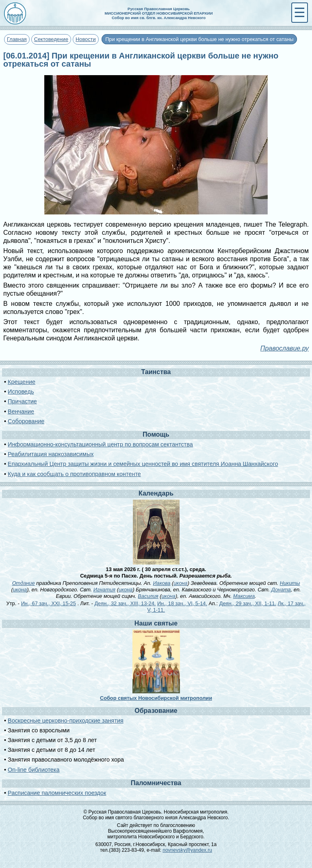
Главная (17, 39)
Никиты (290, 583)
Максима (244, 596)
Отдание (24, 583)
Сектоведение (51, 39)
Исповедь (21, 392)
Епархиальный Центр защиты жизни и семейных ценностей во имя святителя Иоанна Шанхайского (143, 464)
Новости (86, 39)
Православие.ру (285, 348)
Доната (281, 590)
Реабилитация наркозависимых (51, 454)
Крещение (22, 382)
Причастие (22, 401)
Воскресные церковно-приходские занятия (66, 721)
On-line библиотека (34, 770)
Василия (148, 596)
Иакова (161, 583)
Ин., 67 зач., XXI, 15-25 (49, 603)
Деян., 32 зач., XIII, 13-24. (125, 603)
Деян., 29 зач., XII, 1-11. (248, 603)
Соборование (26, 421)
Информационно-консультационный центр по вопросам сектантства (100, 444)
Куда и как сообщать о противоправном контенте (74, 474)
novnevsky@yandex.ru (187, 850)
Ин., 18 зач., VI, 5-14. (182, 603)
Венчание (21, 411)
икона (180, 583)
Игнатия (104, 590)
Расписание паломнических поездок (57, 793)
